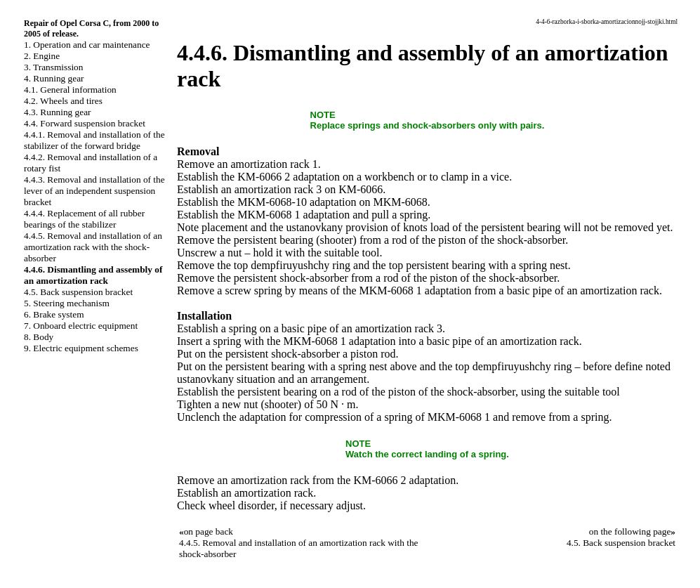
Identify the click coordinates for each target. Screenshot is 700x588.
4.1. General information (70, 90)
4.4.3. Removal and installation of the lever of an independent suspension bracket (94, 191)
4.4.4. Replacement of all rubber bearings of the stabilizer (84, 219)
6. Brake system (54, 314)
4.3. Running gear (58, 112)
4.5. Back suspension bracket (78, 292)
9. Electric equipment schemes (81, 348)
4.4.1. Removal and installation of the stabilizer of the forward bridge (94, 140)
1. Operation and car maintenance (87, 45)
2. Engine (42, 56)
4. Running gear (54, 78)
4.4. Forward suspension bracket (85, 123)
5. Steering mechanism (67, 303)
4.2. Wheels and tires (63, 101)
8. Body (39, 337)
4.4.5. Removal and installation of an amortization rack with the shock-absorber (93, 247)
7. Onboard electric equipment (81, 326)
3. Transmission (53, 67)
